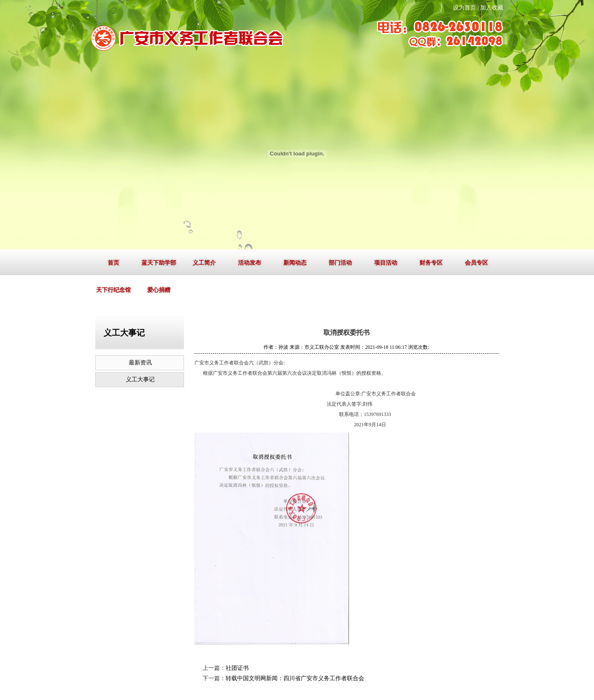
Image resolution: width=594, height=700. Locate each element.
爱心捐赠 (159, 290)
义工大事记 (140, 379)
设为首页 (464, 8)
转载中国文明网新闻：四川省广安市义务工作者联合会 (295, 678)
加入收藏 (492, 8)
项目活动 (386, 263)
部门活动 (340, 263)
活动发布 (250, 263)
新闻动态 (295, 263)
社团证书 (237, 668)
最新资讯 (140, 363)
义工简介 (204, 263)
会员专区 (476, 263)
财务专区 (431, 263)
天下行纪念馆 (113, 290)
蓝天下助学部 (159, 263)
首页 (113, 263)
